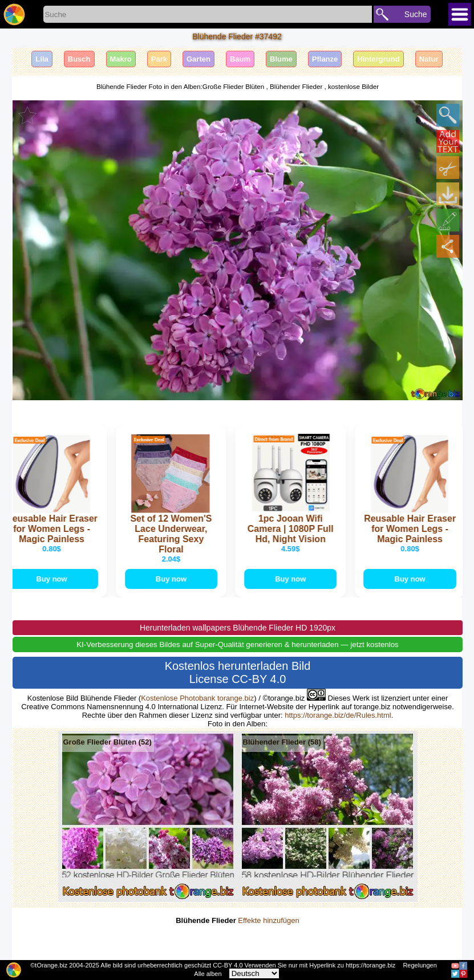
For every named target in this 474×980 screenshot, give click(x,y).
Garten (198, 59)
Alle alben (208, 974)
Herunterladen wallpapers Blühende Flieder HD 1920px (238, 628)
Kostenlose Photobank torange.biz (197, 699)
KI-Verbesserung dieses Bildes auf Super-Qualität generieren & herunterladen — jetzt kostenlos (238, 645)
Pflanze (325, 59)
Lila (42, 59)
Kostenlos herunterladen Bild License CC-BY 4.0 (238, 673)
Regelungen (420, 965)
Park (159, 59)
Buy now (53, 579)
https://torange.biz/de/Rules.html (338, 716)
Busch (79, 59)
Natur (429, 59)
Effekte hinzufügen (268, 921)
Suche (416, 14)
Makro (121, 59)
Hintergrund (378, 59)
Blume (281, 59)
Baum (240, 59)
